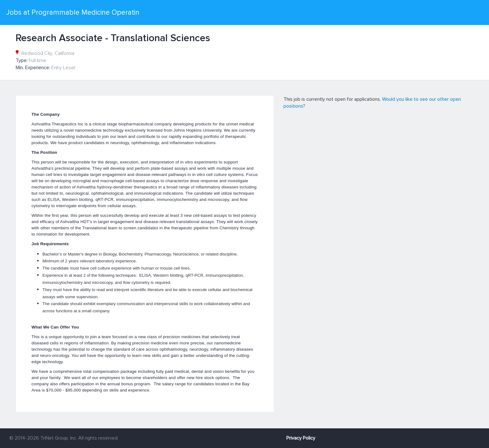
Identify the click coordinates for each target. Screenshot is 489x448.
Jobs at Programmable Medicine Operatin (73, 12)
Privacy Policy (301, 438)
